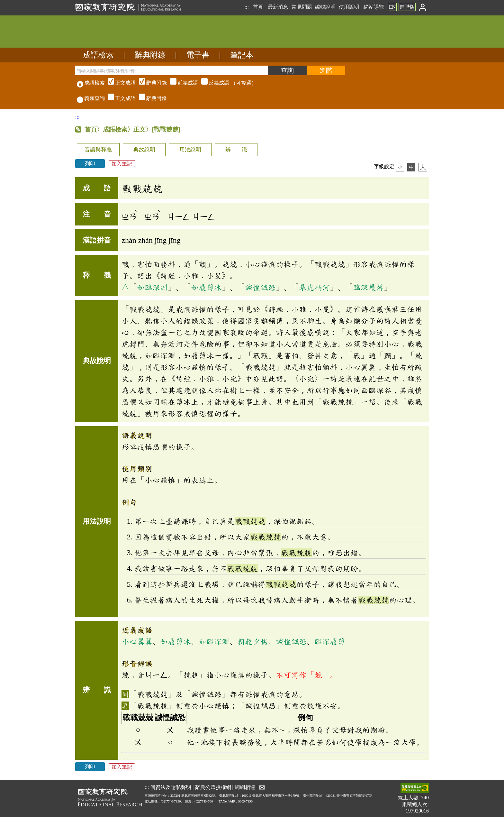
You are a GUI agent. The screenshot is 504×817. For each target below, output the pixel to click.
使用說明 (349, 7)
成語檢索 (98, 55)
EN (392, 7)
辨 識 (236, 150)
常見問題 (302, 7)
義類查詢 (91, 98)
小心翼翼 (137, 641)
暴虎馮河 (314, 287)
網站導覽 (374, 7)
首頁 (258, 7)
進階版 (407, 7)
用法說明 (190, 150)
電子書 (198, 55)
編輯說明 (325, 7)
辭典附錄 (150, 55)
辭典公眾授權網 (213, 787)
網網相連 (245, 787)
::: (246, 7)
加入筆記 (122, 164)
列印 (90, 164)
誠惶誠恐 (260, 287)
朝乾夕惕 (253, 641)
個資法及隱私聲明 (171, 787)
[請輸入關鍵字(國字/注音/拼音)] (172, 70)
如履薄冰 (206, 287)
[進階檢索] (326, 70)
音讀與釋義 (98, 150)
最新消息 (278, 7)
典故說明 (144, 150)
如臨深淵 (152, 287)
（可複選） (181, 83)
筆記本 (242, 55)
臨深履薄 (368, 287)
